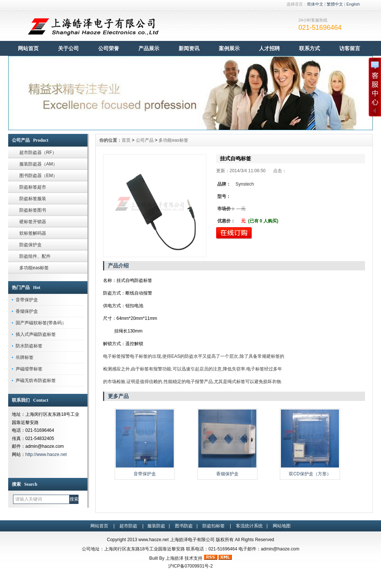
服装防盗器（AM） (38, 164)
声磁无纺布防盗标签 (36, 380)
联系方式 (310, 48)
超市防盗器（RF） (38, 152)
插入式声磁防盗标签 (36, 334)
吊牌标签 (25, 357)
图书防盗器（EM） (38, 176)
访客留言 (350, 48)
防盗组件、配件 (35, 256)
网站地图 (282, 526)
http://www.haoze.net (46, 454)
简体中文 (315, 4)
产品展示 (149, 48)
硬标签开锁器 (33, 222)
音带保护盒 (27, 300)
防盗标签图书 (33, 210)
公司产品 (145, 140)
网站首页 (28, 48)
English (353, 4)
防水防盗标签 (29, 346)
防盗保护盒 (31, 245)
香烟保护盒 (27, 311)
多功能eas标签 (34, 268)
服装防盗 (156, 526)
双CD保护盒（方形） (310, 474)
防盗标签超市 (33, 187)
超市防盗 (128, 526)
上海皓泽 (175, 558)
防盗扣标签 (214, 526)
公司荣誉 (109, 48)
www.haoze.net (153, 540)
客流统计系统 (249, 526)
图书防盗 (184, 526)
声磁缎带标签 (29, 369)
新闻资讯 (189, 48)
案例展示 (229, 48)
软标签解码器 (33, 233)
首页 (126, 140)
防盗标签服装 (33, 199)
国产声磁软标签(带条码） (41, 323)
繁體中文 (335, 4)
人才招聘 (269, 48)
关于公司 (68, 48)
